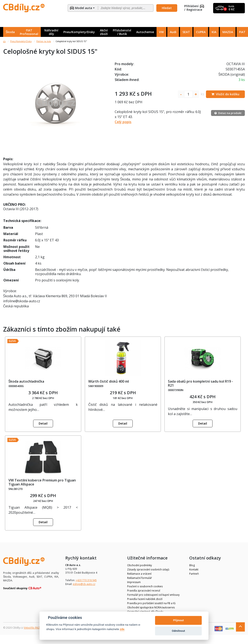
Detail (43, 423)
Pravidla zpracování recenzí (144, 591)
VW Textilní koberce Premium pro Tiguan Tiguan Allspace (42, 482)
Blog (192, 565)
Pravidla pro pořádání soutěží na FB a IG (151, 603)
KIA (214, 32)
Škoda (10, 32)
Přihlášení (194, 6)
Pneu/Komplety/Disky (79, 32)
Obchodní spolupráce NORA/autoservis (151, 607)
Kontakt (194, 569)
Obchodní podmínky (140, 565)
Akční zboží (104, 32)
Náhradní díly (51, 32)
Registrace (194, 10)
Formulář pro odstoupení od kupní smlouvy (153, 595)
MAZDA (228, 32)
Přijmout (178, 620)
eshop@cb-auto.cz (84, 584)
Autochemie (145, 32)
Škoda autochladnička (26, 381)
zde (122, 629)
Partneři (194, 574)
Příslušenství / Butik (122, 32)
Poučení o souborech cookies (145, 586)
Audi (173, 32)
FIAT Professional (29, 32)
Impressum (134, 582)
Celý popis (123, 122)
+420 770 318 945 (86, 580)
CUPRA (201, 32)
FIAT (242, 32)
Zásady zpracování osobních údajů (148, 569)
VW (161, 32)
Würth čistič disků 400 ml (109, 381)
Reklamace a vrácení (139, 574)
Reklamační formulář (140, 578)
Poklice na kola (44, 41)
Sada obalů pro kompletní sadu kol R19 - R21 (200, 383)
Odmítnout (179, 631)
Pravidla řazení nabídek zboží (145, 599)
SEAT (186, 32)
